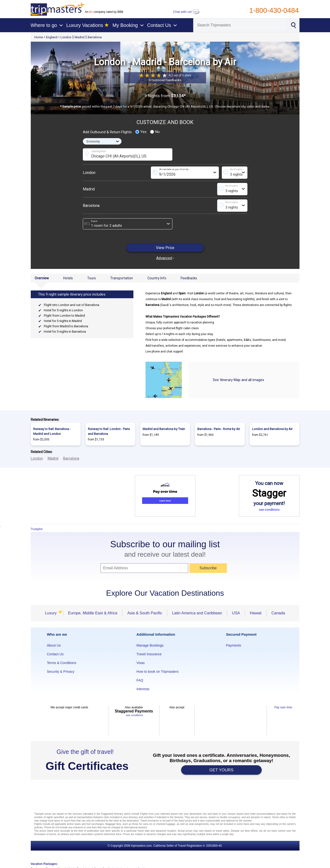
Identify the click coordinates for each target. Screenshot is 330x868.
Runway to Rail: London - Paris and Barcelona (109, 431)
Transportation (122, 278)
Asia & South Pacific (145, 613)
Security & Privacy (61, 672)
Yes (141, 132)
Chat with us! (186, 12)
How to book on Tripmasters (158, 672)
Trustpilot (37, 529)
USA (236, 613)
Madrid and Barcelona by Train (164, 429)
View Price (165, 248)
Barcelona (95, 37)
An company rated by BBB (104, 12)
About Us (54, 645)
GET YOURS (222, 770)
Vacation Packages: (44, 864)
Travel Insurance (149, 654)
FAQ (140, 680)
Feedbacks (189, 278)
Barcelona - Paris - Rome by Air (219, 429)
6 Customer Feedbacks (165, 80)
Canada (278, 613)
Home (39, 37)
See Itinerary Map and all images (238, 380)
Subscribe (208, 568)
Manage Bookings (150, 645)
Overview (42, 278)
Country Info (157, 278)
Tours (92, 278)
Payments (234, 645)
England (52, 37)
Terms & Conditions (62, 663)
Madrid (80, 37)
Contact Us (55, 654)
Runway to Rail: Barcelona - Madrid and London (52, 431)
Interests (143, 689)
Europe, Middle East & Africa (93, 613)
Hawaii (256, 613)
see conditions (269, 510)
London (66, 37)
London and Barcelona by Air (272, 429)
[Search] (240, 25)
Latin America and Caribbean (197, 613)
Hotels (68, 278)
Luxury (52, 613)
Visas (141, 663)
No (155, 132)
